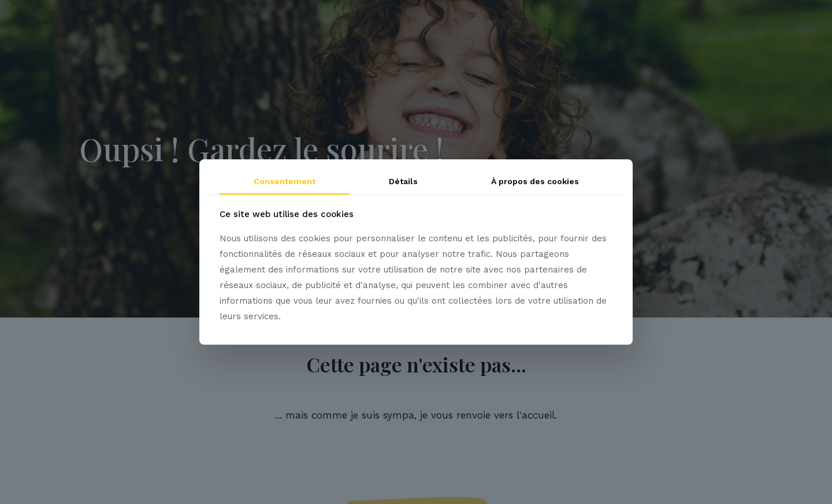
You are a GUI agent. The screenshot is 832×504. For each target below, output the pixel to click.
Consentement (285, 181)
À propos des (535, 181)
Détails (403, 181)
